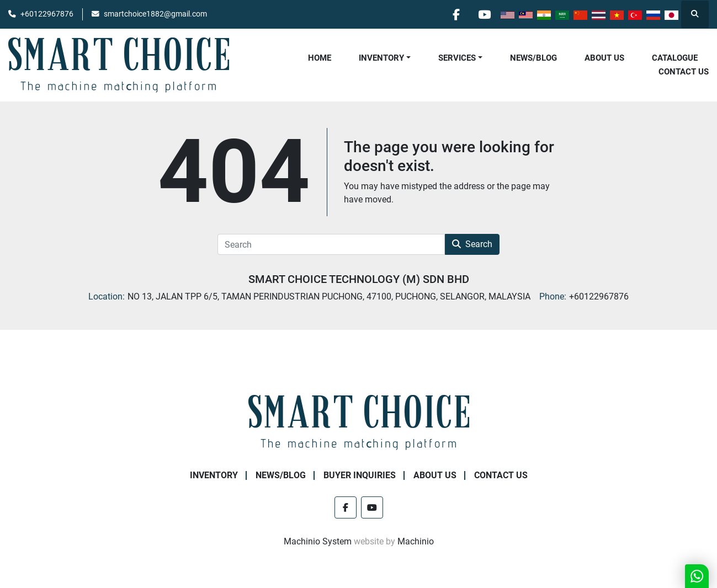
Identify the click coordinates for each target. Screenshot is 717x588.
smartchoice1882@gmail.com (155, 14)
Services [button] (457, 58)
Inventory (381, 58)
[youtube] (484, 14)
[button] (385, 58)
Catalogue (675, 58)
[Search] (331, 244)
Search (472, 244)
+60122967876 (47, 14)
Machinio (416, 541)
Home (320, 58)
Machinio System (318, 541)
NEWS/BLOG (533, 58)
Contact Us (684, 72)
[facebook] (456, 14)
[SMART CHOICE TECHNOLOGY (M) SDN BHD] (359, 422)
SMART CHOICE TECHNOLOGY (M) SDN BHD (359, 279)
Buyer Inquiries (360, 475)
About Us (604, 58)
